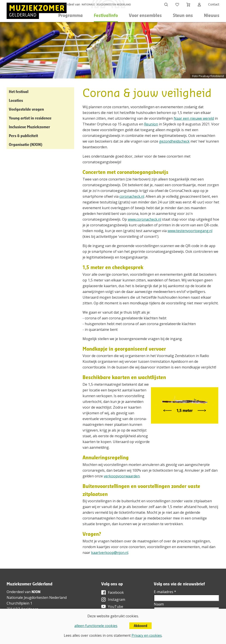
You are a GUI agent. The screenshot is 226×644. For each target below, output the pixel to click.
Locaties (16, 100)
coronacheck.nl (132, 196)
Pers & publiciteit (23, 136)
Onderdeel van (70, 4)
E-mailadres (165, 592)
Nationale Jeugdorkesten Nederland (37, 597)
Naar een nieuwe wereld (194, 118)
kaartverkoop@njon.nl (110, 553)
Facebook (116, 592)
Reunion (151, 124)
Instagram (117, 599)
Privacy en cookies (147, 635)
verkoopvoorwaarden (122, 476)
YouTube (116, 607)
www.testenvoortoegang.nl (190, 231)
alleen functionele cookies (96, 626)
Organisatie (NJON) (25, 144)
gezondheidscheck (174, 141)
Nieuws (212, 15)
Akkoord (140, 626)
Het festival (19, 92)
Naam (159, 604)
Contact (214, 4)
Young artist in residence (30, 118)
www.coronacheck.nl (144, 219)
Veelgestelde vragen (26, 109)
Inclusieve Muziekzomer (29, 127)
